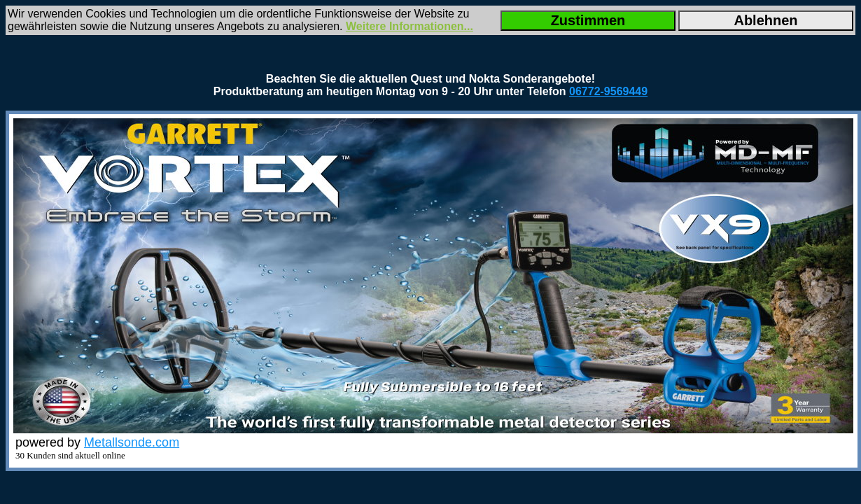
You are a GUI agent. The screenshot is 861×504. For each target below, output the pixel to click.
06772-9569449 (608, 91)
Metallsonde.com (132, 442)
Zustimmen (588, 20)
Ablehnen (765, 20)
